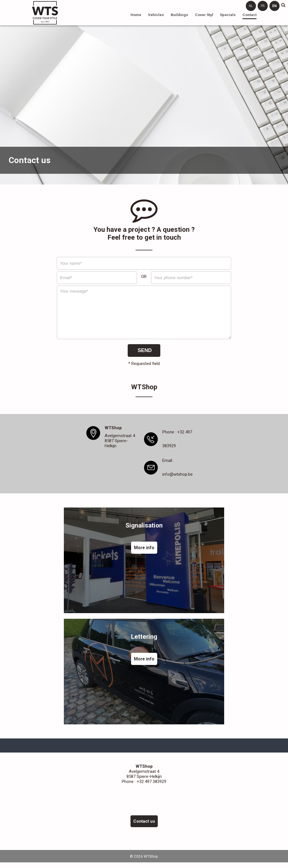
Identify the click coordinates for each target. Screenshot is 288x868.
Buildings (179, 15)
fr (263, 6)
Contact (249, 15)
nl (251, 6)
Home (136, 15)
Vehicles (156, 15)
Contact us (144, 821)
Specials (228, 15)
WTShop (45, 13)
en (274, 6)
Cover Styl (204, 15)
